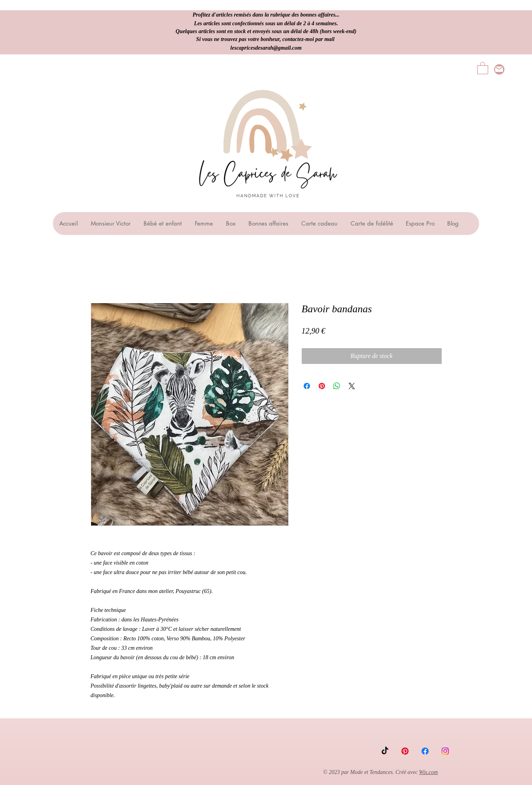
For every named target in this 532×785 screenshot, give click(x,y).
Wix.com (429, 772)
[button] (483, 68)
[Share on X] (352, 386)
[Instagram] (445, 751)
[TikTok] (385, 751)
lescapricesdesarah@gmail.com (266, 48)
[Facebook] (425, 751)
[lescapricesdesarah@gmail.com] (499, 69)
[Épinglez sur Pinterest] (322, 386)
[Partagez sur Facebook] (307, 386)
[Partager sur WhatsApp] (337, 386)
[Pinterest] (405, 751)
